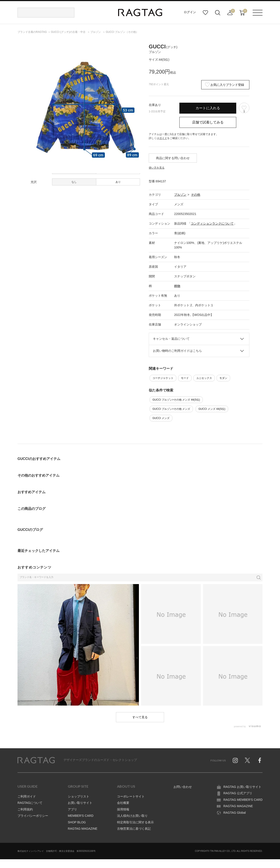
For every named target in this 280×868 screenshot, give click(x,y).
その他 (196, 195)
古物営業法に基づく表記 (134, 829)
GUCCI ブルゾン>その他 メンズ (171, 409)
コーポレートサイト (131, 796)
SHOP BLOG (77, 822)
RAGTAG (36, 760)
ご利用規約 (25, 809)
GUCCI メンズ (161, 418)
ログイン (190, 12)
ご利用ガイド (27, 796)
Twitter (247, 760)
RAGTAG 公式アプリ (238, 793)
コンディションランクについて (212, 224)
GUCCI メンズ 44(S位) (212, 409)
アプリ (72, 809)
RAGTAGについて (30, 803)
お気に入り (205, 13)
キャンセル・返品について (171, 339)
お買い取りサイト (80, 803)
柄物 (177, 286)
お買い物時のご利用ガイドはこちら (177, 351)
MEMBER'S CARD (81, 816)
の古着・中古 (69, 32)
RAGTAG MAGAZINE (83, 829)
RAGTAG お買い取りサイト (242, 787)
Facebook (260, 760)
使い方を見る (157, 168)
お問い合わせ (183, 787)
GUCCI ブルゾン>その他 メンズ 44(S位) (176, 400)
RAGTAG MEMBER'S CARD (243, 800)
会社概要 (123, 803)
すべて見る (140, 717)
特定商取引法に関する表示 (135, 822)
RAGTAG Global (234, 813)
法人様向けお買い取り (132, 816)
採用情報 (123, 809)
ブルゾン (180, 195)
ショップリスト (79, 796)
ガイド (163, 138)
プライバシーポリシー (33, 816)
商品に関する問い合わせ (173, 158)
